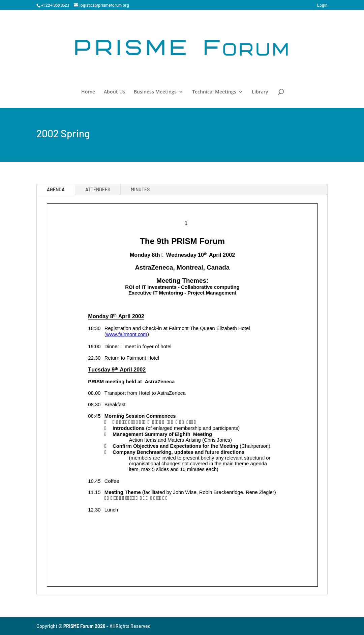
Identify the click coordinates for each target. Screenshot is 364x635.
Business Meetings (155, 92)
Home (88, 92)
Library (260, 92)
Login (322, 5)
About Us (114, 92)
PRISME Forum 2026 (84, 626)
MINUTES (140, 189)
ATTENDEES (98, 189)
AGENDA (56, 189)
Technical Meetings (214, 92)
